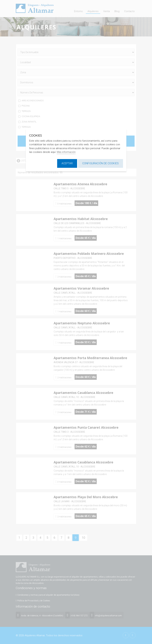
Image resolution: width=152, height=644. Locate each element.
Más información (66, 152)
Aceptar (67, 163)
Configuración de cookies (100, 163)
